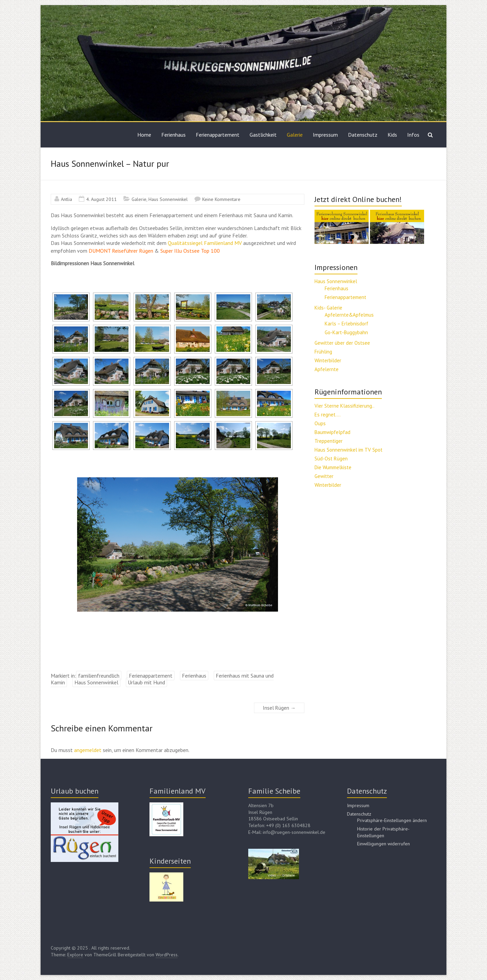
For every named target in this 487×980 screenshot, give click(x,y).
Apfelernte (327, 369)
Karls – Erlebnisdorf (346, 324)
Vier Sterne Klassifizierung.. (344, 406)
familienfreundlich (99, 676)
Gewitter (324, 476)
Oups (320, 423)
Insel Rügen (279, 708)
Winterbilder (328, 360)
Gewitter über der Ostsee (342, 343)
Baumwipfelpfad (332, 432)
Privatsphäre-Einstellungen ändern (392, 820)
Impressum (325, 135)
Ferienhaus (173, 135)
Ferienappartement (218, 135)
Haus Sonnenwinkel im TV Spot (349, 450)
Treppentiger (329, 441)
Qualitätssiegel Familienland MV (205, 243)
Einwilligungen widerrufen (384, 844)
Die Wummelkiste (333, 467)
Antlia (66, 199)
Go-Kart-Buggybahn (346, 332)
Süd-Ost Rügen (331, 459)
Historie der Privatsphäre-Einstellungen (383, 832)
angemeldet (88, 750)
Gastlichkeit (263, 135)
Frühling (323, 352)
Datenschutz (363, 135)
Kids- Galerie (328, 308)
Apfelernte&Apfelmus (349, 315)
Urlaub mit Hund (146, 682)
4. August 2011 (101, 199)
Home (144, 135)
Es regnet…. (328, 415)
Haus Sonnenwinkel (168, 199)
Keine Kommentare (221, 199)
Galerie (295, 135)
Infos (413, 135)
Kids (392, 135)
